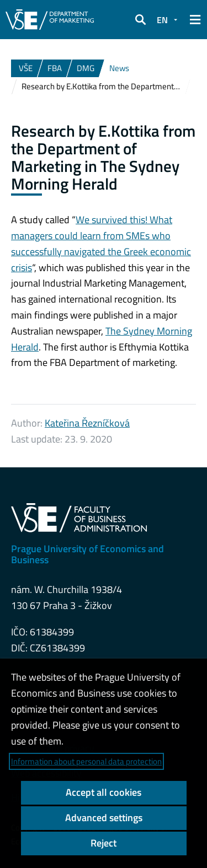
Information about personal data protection (86, 761)
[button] (140, 20)
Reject (104, 843)
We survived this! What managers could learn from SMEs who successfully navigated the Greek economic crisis (101, 243)
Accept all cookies (104, 792)
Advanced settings (104, 818)
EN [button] (162, 20)
